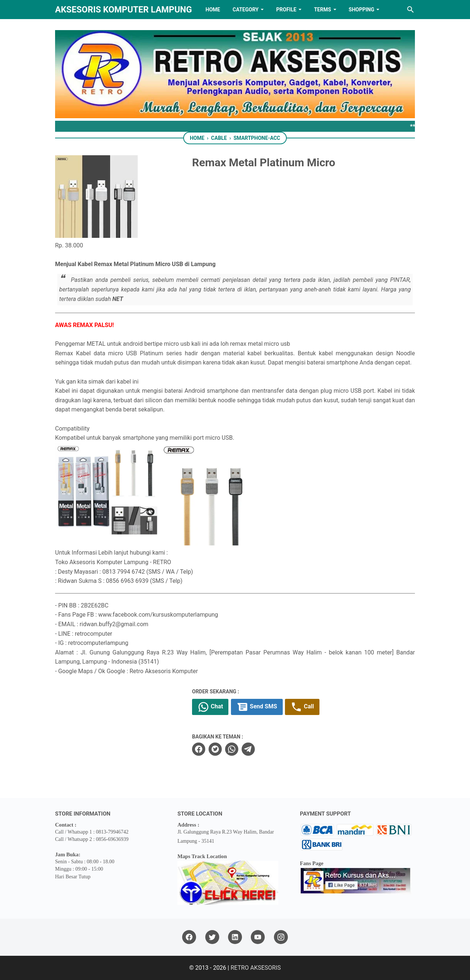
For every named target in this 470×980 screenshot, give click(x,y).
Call (302, 707)
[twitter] (215, 749)
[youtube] (258, 937)
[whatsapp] (232, 749)
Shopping (362, 10)
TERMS (322, 10)
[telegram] (248, 749)
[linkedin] (235, 937)
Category (245, 10)
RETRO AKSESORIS (256, 968)
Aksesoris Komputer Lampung (124, 10)
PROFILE (286, 10)
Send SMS (257, 707)
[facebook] (199, 749)
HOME (213, 10)
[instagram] (281, 937)
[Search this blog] (411, 10)
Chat (210, 707)
